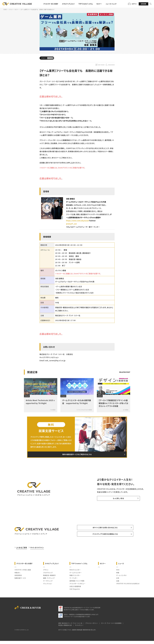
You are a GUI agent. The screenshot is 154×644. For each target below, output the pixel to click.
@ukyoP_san (71, 224)
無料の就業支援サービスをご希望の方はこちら (77, 455)
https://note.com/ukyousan (78, 221)
